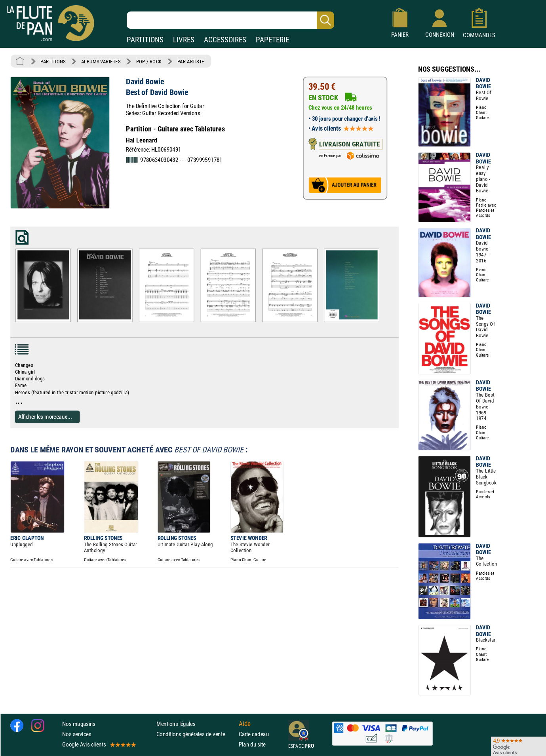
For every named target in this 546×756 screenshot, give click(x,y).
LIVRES (184, 40)
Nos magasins (79, 723)
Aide (245, 724)
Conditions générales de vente (196, 734)
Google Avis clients (99, 744)
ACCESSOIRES (225, 40)
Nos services (77, 734)
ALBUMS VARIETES (101, 61)
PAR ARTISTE (191, 61)
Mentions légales (176, 723)
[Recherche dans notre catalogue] (230, 20)
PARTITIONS (145, 40)
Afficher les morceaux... (45, 417)
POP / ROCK (149, 61)
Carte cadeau (254, 734)
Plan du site (252, 744)
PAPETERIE (272, 40)
